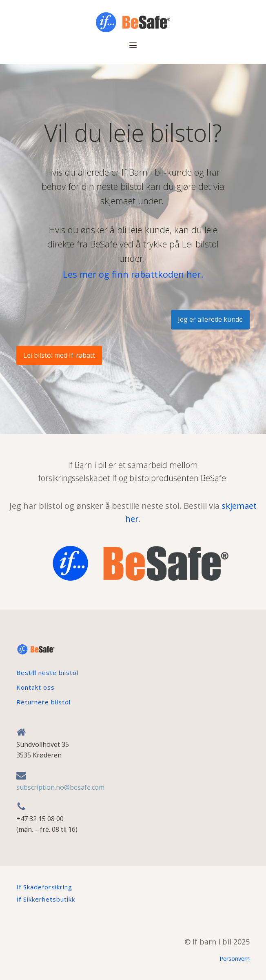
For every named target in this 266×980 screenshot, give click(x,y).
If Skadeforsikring (44, 887)
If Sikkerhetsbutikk (46, 899)
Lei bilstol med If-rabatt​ (59, 355)
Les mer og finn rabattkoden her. (133, 274)
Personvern (235, 959)
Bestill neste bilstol (47, 673)
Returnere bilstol (43, 702)
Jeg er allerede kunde (210, 319)
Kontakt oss (35, 687)
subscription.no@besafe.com (60, 787)
